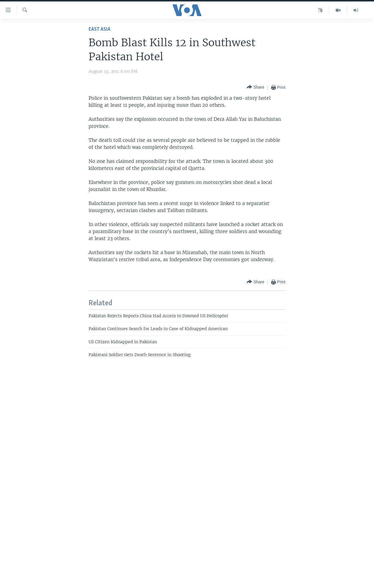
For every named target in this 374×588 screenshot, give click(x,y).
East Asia (99, 29)
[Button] (255, 87)
